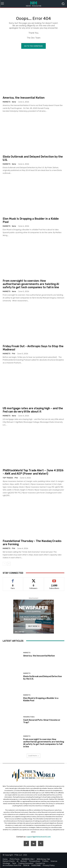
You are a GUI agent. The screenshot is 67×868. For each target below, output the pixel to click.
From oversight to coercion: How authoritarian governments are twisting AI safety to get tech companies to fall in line (31, 284)
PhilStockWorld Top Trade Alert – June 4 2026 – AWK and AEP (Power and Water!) (33, 472)
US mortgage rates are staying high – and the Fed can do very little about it (33, 410)
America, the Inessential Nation (24, 98)
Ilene (14, 102)
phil (13, 354)
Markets (7, 102)
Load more (33, 756)
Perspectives (29, 717)
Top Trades (8, 478)
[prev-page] (4, 564)
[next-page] (9, 564)
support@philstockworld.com (39, 837)
